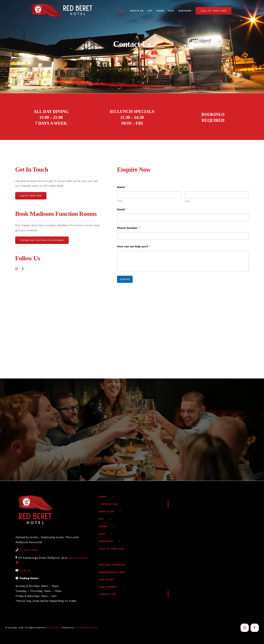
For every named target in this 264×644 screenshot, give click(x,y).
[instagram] (17, 269)
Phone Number (128, 228)
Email (122, 209)
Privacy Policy (53, 628)
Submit (125, 279)
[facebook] (23, 269)
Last (187, 201)
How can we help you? (134, 246)
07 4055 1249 (28, 550)
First (120, 201)
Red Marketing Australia (86, 628)
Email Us (25, 570)
